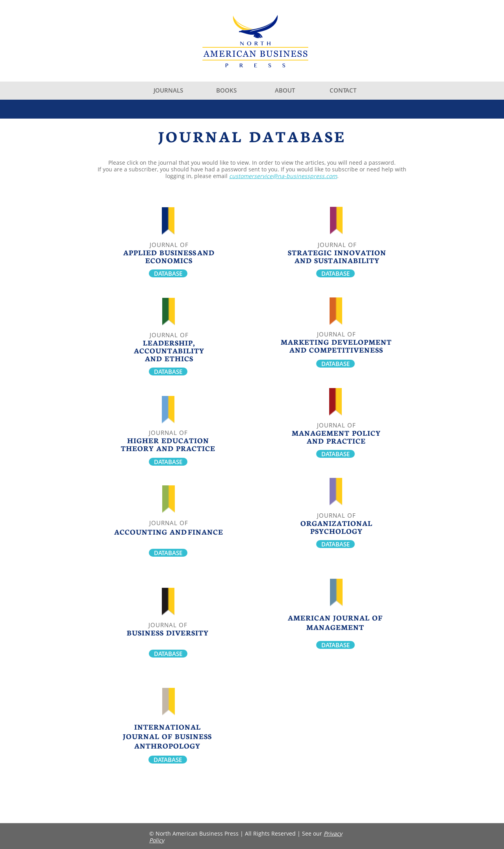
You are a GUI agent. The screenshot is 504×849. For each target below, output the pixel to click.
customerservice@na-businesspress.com (283, 176)
